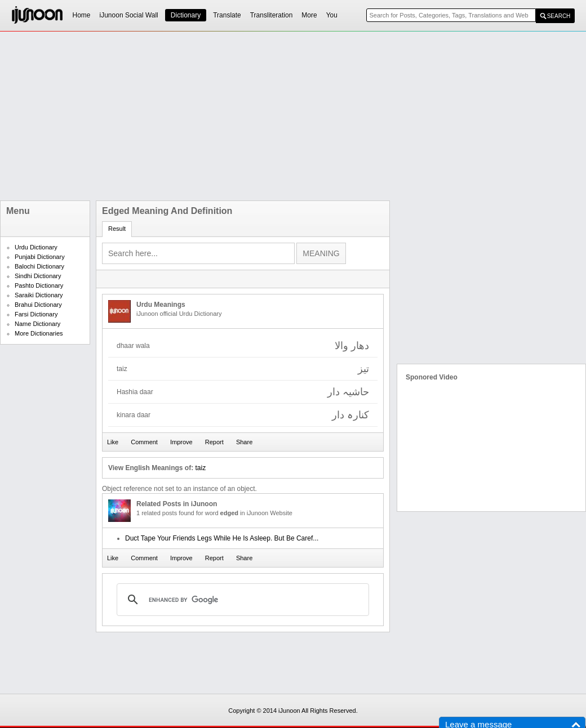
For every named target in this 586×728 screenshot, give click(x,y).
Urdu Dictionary (36, 247)
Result (117, 229)
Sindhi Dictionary (38, 276)
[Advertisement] (236, 116)
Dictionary (186, 15)
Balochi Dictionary (39, 266)
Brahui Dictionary (38, 305)
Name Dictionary (37, 324)
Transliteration (272, 15)
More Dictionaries (39, 333)
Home (82, 15)
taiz (200, 468)
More (309, 15)
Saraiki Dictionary (39, 295)
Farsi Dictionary (36, 314)
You (332, 15)
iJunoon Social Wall (129, 15)
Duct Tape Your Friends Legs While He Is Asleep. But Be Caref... (222, 538)
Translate (227, 15)
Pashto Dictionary (39, 285)
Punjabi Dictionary (40, 257)
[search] (241, 600)
